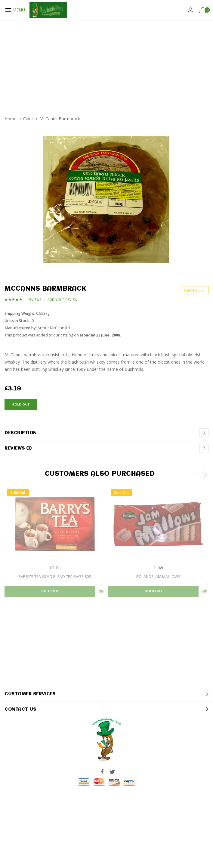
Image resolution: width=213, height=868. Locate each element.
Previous (198, 474)
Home (11, 119)
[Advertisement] (106, 65)
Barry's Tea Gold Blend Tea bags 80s (55, 576)
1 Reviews (33, 300)
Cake (28, 119)
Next (205, 474)
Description (21, 433)
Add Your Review (62, 300)
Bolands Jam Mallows (158, 576)
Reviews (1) (18, 448)
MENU (15, 10)
